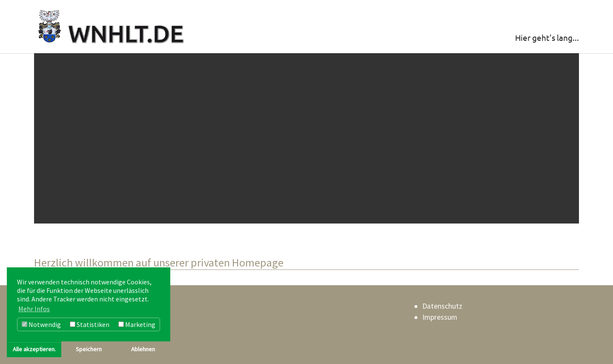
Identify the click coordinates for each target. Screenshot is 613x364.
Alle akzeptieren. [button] (34, 349)
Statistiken (90, 324)
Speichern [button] (89, 349)
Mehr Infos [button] (34, 309)
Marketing (137, 324)
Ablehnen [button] (143, 349)
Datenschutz (442, 306)
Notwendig (41, 324)
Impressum (440, 317)
